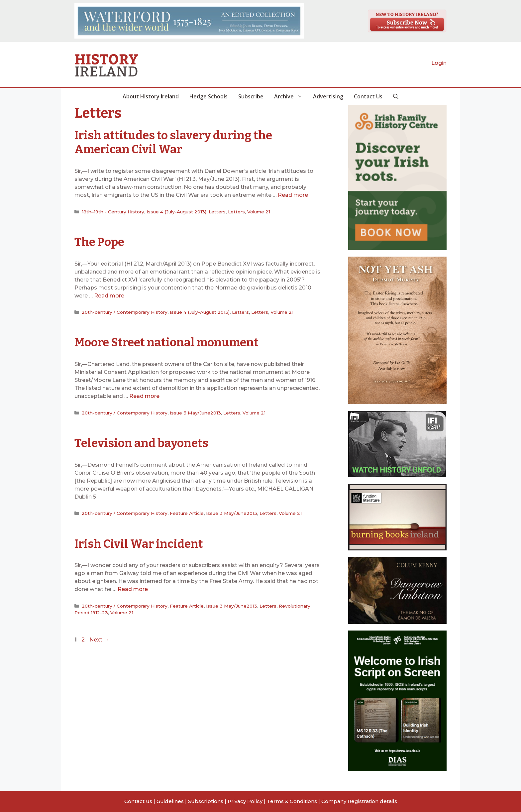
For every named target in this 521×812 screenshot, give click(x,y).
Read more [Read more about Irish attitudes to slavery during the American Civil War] (293, 195)
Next (99, 638)
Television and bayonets (141, 442)
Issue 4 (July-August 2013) (176, 211)
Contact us (138, 801)
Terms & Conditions (292, 801)
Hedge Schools (208, 96)
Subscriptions (206, 801)
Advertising (328, 96)
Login (439, 63)
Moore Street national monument (168, 342)
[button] (396, 96)
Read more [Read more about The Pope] (109, 295)
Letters (216, 211)
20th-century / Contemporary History (125, 311)
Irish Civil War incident (139, 542)
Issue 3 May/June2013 (195, 411)
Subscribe (251, 96)
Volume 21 (258, 211)
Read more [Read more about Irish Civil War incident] (133, 587)
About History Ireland (151, 96)
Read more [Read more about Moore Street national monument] (144, 395)
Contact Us (368, 96)
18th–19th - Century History (113, 211)
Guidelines (170, 801)
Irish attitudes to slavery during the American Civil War (174, 142)
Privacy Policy (245, 801)
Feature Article (187, 512)
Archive (291, 96)
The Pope (99, 241)
